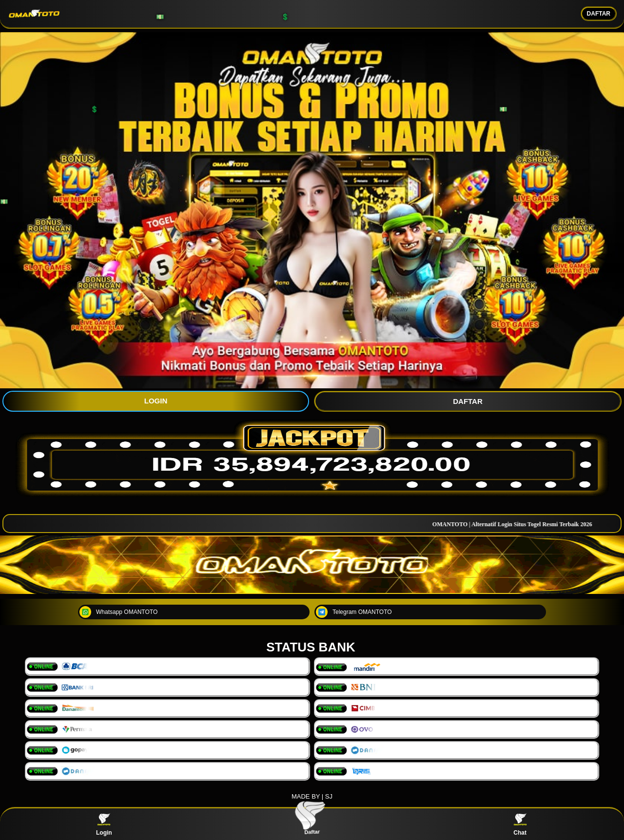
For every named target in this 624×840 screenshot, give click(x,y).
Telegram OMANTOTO (354, 612)
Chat (520, 824)
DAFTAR (599, 14)
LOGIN (156, 401)
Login (104, 824)
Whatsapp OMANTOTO (118, 612)
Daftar (312, 824)
